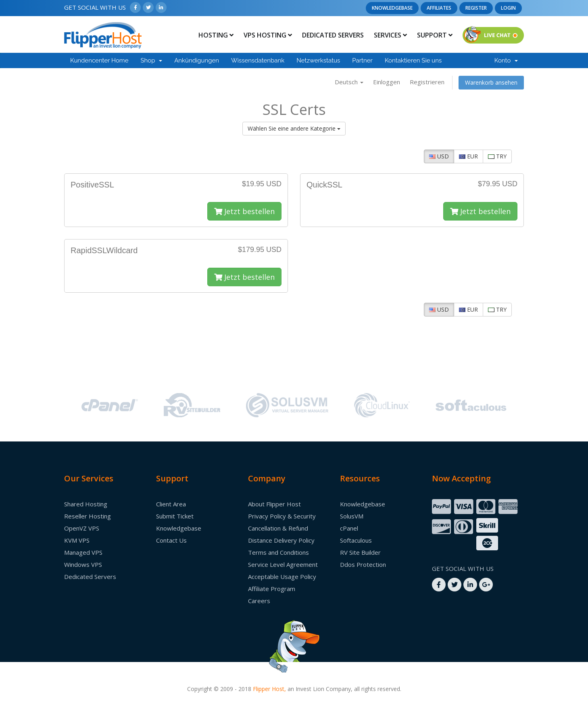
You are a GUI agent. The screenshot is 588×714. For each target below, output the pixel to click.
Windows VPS (83, 564)
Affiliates (439, 8)
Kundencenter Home (99, 60)
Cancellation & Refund (278, 528)
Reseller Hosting (88, 516)
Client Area (171, 504)
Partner (362, 60)
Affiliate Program (272, 589)
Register (476, 8)
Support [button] (435, 35)
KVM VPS (77, 540)
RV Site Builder (360, 552)
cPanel (349, 528)
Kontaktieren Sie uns (413, 60)
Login (508, 8)
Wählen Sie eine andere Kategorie (294, 128)
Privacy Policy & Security (282, 516)
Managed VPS (83, 552)
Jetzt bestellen (244, 211)
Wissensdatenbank (258, 60)
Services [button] (390, 35)
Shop (151, 60)
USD (439, 156)
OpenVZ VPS (82, 528)
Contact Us (171, 540)
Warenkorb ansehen (491, 82)
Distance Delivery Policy (281, 540)
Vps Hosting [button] (268, 35)
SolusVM (352, 516)
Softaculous (356, 540)
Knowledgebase (392, 8)
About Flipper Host (274, 504)
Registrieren (427, 82)
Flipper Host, (269, 689)
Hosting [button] (216, 35)
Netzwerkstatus (318, 60)
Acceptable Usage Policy (282, 577)
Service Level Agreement (283, 564)
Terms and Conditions (278, 552)
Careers (259, 601)
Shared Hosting (86, 504)
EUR (468, 156)
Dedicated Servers (333, 35)
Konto (506, 60)
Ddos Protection (363, 564)
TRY (497, 156)
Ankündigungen (197, 60)
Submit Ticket (175, 516)
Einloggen (387, 82)
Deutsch (349, 82)
